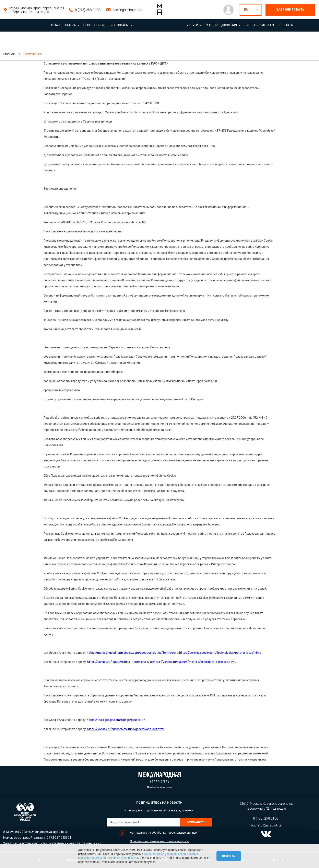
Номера (70, 25)
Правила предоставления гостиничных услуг (159, 841)
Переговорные (95, 25)
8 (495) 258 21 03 (88, 10)
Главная (9, 54)
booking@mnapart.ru (127, 10)
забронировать (290, 10)
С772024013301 (59, 838)
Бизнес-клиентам (259, 25)
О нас (56, 25)
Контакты (286, 25)
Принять (228, 856)
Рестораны (120, 25)
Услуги (192, 25)
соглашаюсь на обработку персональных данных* (164, 833)
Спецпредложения (221, 25)
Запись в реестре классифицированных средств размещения (52, 843)
